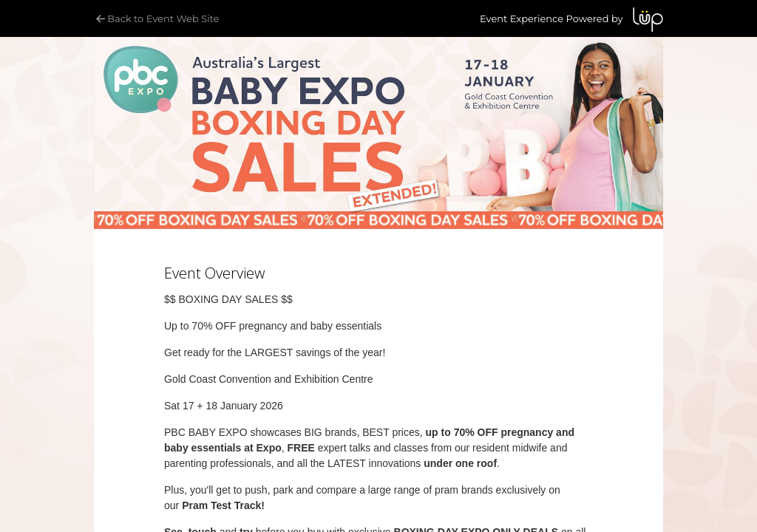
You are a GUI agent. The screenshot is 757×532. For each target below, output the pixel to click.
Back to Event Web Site (156, 18)
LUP (648, 20)
